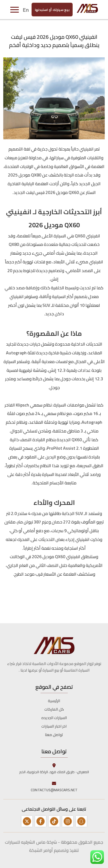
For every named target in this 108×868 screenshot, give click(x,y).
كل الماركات (54, 709)
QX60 (73, 192)
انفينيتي (86, 149)
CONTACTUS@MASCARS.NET (54, 787)
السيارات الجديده (54, 718)
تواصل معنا (54, 735)
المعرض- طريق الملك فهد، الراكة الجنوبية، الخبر (54, 769)
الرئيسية (54, 701)
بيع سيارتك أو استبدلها (52, 9)
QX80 (36, 175)
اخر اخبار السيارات (54, 726)
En (26, 9)
